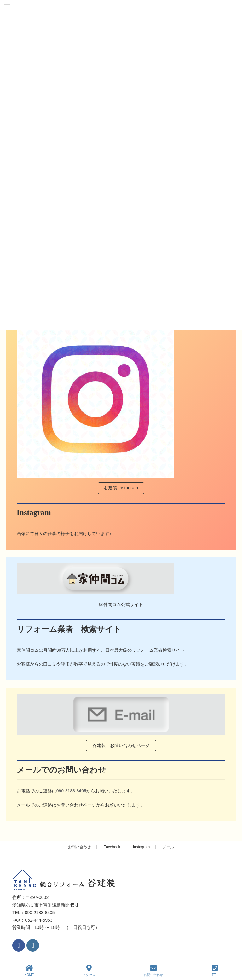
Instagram (141, 847)
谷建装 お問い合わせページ (121, 745)
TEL (215, 971)
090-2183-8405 (71, 791)
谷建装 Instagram (121, 488)
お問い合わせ (79, 847)
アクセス (89, 971)
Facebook (112, 847)
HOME (29, 971)
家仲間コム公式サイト (121, 604)
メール (168, 847)
